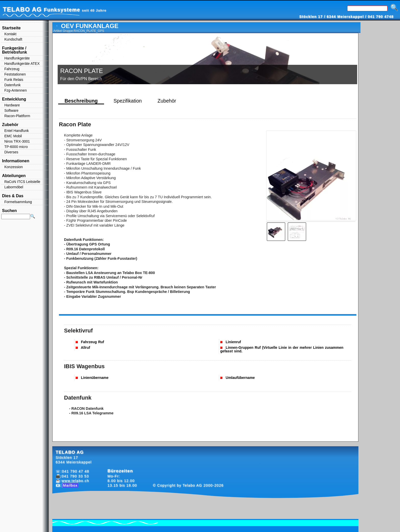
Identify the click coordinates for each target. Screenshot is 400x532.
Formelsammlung (18, 202)
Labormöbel (14, 187)
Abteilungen (14, 176)
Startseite (11, 28)
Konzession (14, 167)
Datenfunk (12, 85)
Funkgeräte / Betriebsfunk (15, 50)
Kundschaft (13, 39)
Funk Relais (14, 80)
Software (11, 110)
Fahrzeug (12, 69)
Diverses (11, 152)
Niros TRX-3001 (17, 141)
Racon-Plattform (17, 116)
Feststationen (15, 74)
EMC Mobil (13, 136)
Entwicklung (14, 99)
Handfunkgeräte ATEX (22, 64)
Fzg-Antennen (16, 90)
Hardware (12, 105)
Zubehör (167, 101)
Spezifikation (128, 101)
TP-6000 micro (16, 147)
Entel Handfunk (17, 131)
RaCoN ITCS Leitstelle (22, 182)
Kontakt (10, 34)
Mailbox (70, 485)
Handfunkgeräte (17, 58)
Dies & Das (13, 196)
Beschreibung (81, 101)
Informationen (16, 161)
